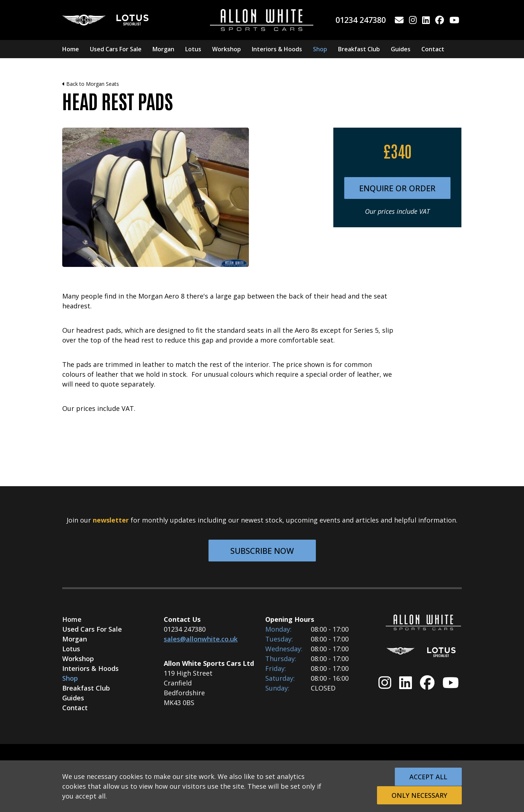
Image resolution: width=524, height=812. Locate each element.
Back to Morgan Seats (91, 84)
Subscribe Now (262, 551)
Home (71, 49)
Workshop (227, 49)
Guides (401, 49)
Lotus (193, 49)
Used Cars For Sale (116, 49)
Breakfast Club (359, 49)
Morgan (163, 49)
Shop (320, 49)
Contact (433, 49)
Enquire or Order (397, 188)
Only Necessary (419, 795)
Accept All (428, 777)
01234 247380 (361, 20)
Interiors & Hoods (277, 49)
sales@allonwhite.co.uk (201, 639)
